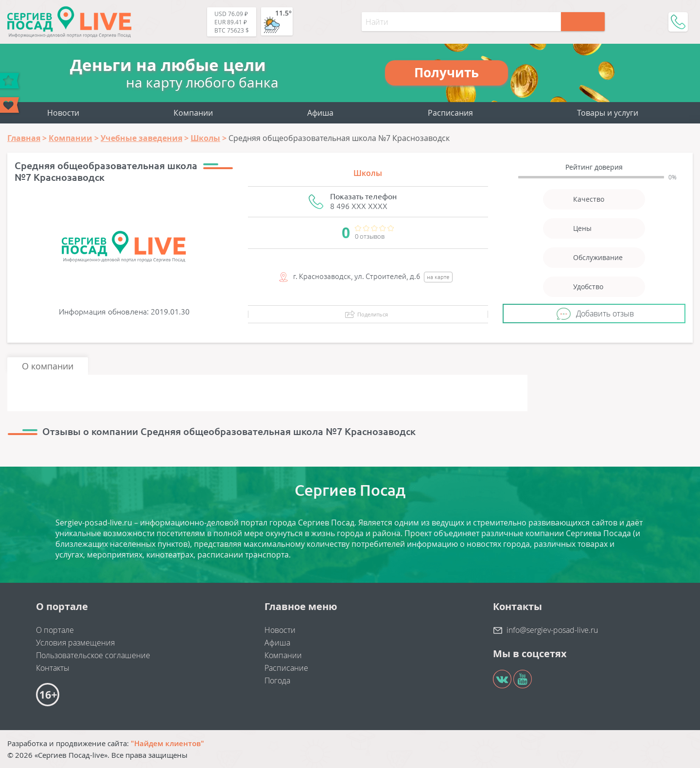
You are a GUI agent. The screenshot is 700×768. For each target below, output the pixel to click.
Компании (193, 113)
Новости (63, 113)
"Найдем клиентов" (167, 743)
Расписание (286, 668)
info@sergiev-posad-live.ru (552, 630)
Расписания (450, 113)
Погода (277, 681)
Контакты (53, 668)
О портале (55, 630)
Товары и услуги (608, 113)
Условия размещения (75, 643)
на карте (438, 277)
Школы (368, 173)
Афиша (320, 113)
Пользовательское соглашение (93, 655)
